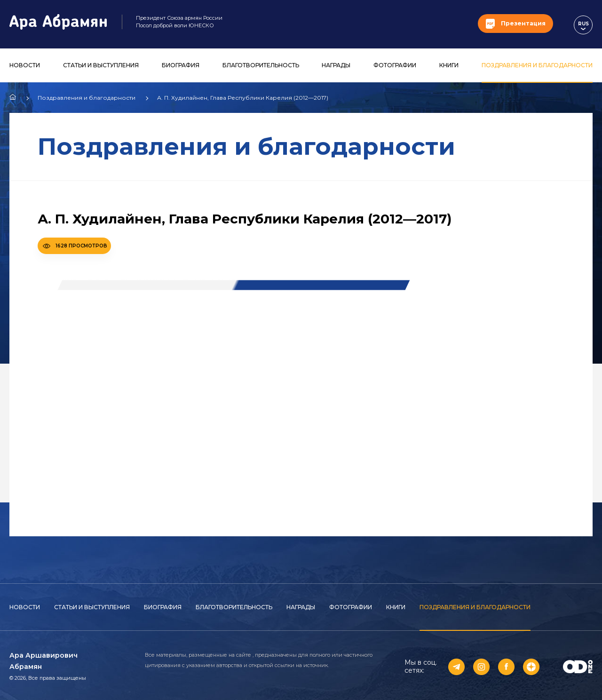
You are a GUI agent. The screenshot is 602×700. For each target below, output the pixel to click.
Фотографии (395, 65)
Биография (181, 65)
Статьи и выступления (101, 65)
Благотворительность (261, 65)
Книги (449, 65)
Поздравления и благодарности (537, 65)
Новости (25, 65)
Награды (336, 65)
